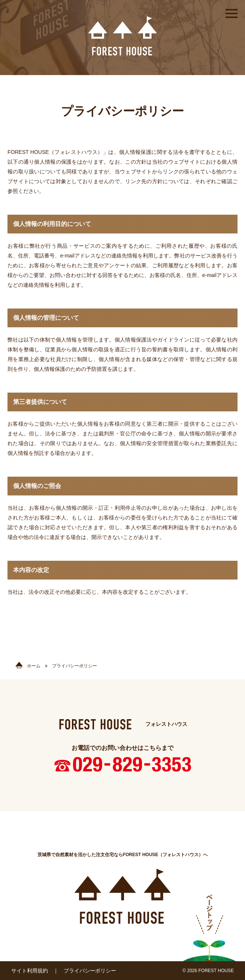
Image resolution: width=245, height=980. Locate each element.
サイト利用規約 (30, 971)
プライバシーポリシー (90, 971)
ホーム (28, 666)
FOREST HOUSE (122, 36)
